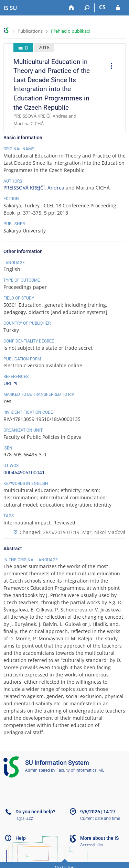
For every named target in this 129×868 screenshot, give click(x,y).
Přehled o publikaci (70, 31)
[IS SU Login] (118, 8)
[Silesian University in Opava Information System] (10, 8)
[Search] (87, 8)
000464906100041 (24, 472)
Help (21, 838)
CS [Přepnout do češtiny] (102, 7)
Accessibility (92, 845)
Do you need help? (35, 812)
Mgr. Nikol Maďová (104, 532)
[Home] (71, 8)
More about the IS (99, 838)
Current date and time (100, 818)
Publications (30, 31)
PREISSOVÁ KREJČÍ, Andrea (34, 188)
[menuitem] (109, 67)
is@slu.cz (24, 818)
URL (8, 383)
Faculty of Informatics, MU (80, 770)
